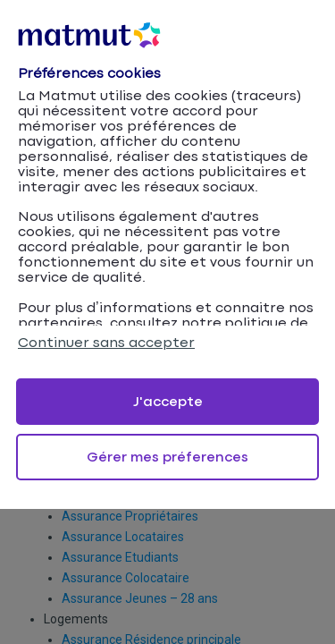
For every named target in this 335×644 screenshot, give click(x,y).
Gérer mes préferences (167, 458)
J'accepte (168, 402)
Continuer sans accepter (106, 343)
